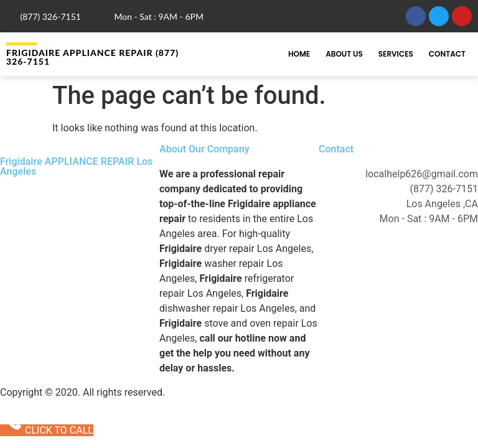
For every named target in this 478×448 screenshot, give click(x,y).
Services (396, 54)
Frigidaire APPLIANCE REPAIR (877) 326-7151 (92, 57)
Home (299, 54)
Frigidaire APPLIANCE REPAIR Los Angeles (76, 166)
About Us (344, 54)
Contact (447, 54)
